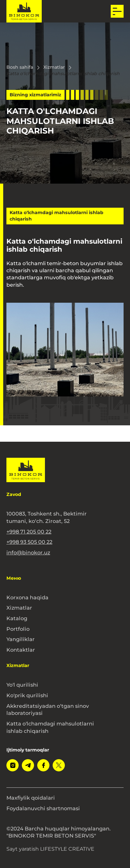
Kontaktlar (21, 650)
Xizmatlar (19, 608)
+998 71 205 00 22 (29, 532)
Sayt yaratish (50, 849)
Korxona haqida (27, 597)
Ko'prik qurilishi (27, 695)
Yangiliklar (21, 639)
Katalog (17, 618)
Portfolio (18, 629)
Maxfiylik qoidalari (31, 798)
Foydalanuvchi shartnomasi (43, 808)
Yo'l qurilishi (22, 685)
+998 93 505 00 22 (29, 542)
